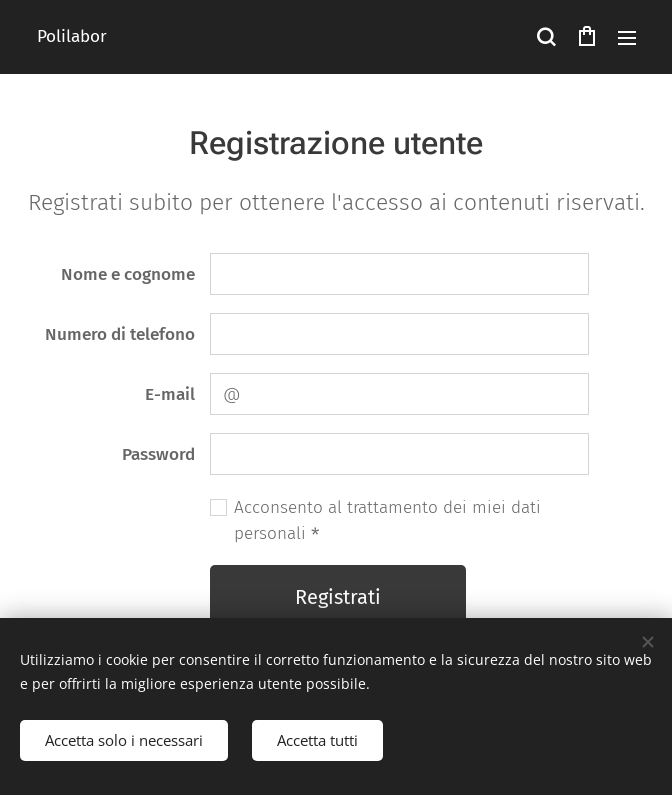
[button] (546, 37)
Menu (627, 38)
